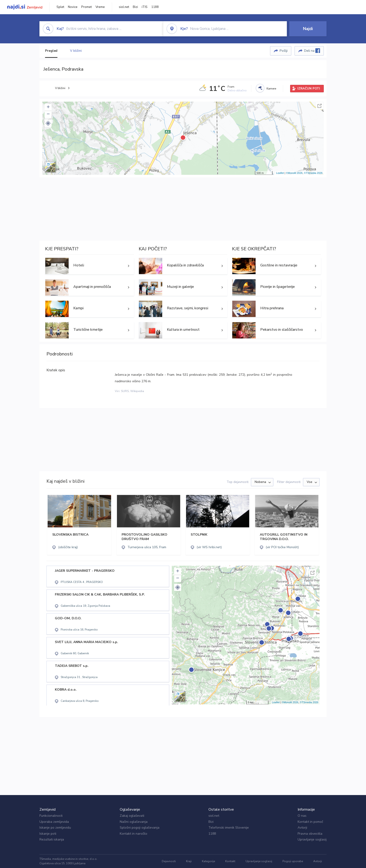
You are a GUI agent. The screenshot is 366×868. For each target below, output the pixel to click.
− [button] (48, 114)
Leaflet (280, 173)
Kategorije (208, 861)
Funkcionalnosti (51, 816)
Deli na (312, 51)
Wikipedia (137, 391)
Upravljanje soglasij (312, 839)
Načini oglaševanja (134, 822)
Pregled (51, 51)
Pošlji (284, 51)
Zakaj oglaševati (132, 816)
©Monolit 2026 (294, 173)
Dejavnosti (169, 861)
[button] (48, 123)
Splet (60, 7)
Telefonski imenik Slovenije (229, 828)
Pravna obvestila (310, 834)
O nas (302, 816)
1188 (155, 7)
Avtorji (302, 828)
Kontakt (230, 861)
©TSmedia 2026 (313, 173)
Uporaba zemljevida (54, 822)
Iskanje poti (48, 834)
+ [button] (48, 107)
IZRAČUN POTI (309, 89)
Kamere (271, 89)
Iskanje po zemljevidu (55, 828)
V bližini (76, 51)
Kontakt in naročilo (134, 834)
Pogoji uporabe (293, 861)
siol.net (124, 7)
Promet (86, 7)
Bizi (135, 7)
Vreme (100, 7)
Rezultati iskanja (52, 839)
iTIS (145, 7)
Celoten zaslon (320, 106)
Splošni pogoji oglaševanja (140, 828)
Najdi (308, 29)
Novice (73, 7)
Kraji (189, 861)
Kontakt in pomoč (310, 822)
